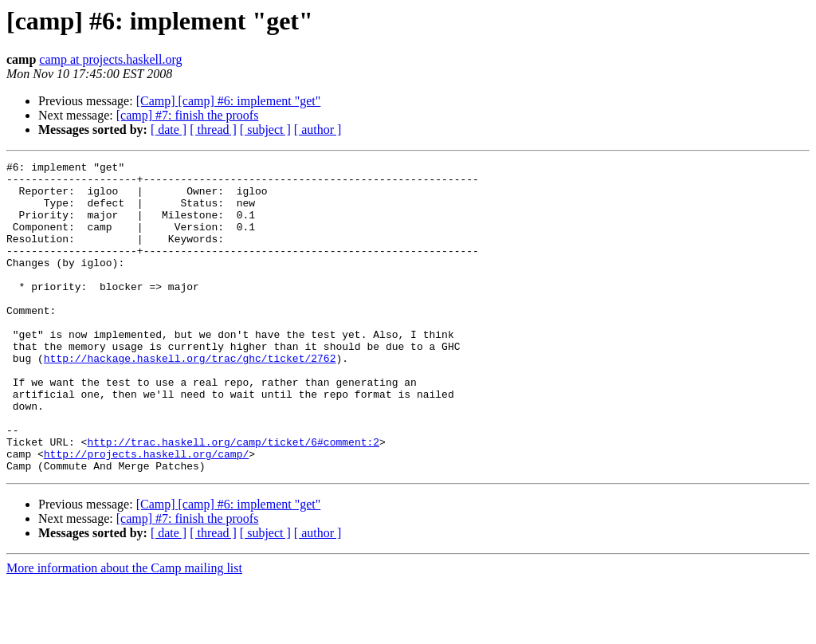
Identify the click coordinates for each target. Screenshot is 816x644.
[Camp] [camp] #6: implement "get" (229, 101)
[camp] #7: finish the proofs (188, 115)
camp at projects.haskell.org (110, 59)
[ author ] (318, 130)
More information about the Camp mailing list (124, 630)
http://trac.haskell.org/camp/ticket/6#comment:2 (233, 499)
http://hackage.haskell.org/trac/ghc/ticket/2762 (190, 399)
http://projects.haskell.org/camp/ (146, 513)
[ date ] (169, 130)
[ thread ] (213, 130)
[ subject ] (265, 130)
